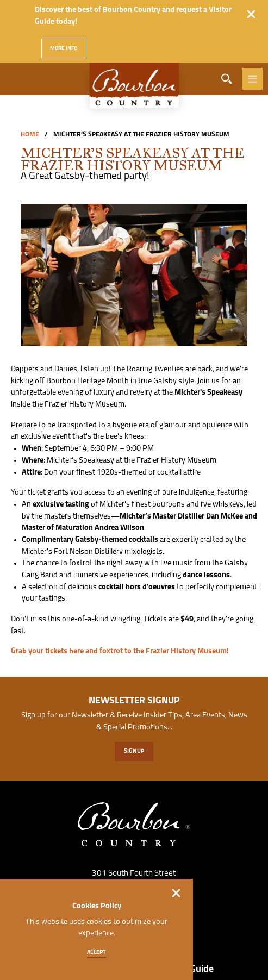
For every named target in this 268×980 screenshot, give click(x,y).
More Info (64, 49)
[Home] (134, 91)
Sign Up (134, 751)
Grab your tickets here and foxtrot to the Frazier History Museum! (120, 651)
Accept (97, 953)
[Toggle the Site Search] (226, 79)
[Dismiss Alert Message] (251, 14)
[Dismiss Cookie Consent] (176, 893)
